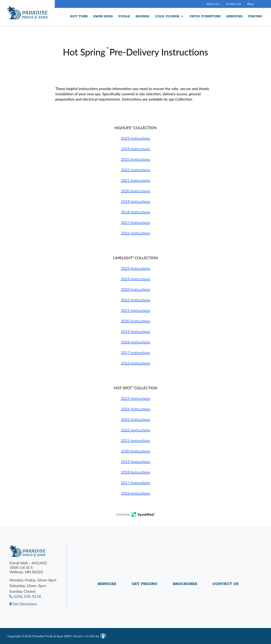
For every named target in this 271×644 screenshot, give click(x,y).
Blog (250, 4)
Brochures (185, 585)
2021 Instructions (135, 180)
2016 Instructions (135, 233)
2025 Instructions (135, 138)
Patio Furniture (205, 16)
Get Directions (23, 604)
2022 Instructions (135, 170)
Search (261, 4)
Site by (98, 636)
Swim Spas (103, 16)
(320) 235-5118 (25, 596)
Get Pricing (145, 585)
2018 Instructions (135, 212)
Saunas (142, 16)
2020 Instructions (135, 191)
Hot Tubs (79, 16)
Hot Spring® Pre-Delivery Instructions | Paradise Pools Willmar (27, 13)
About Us (213, 4)
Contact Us (233, 4)
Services (234, 16)
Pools (124, 16)
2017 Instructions (135, 222)
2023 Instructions (135, 159)
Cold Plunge (170, 16)
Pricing (255, 16)
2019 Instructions (135, 201)
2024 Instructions (135, 149)
